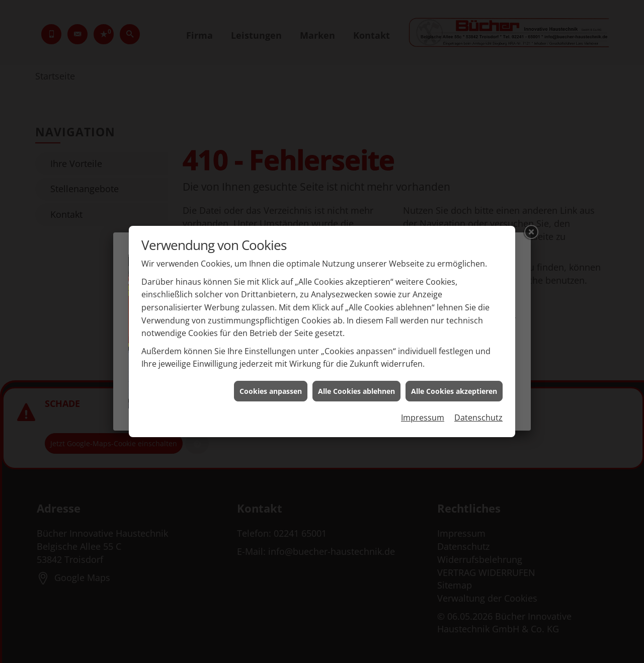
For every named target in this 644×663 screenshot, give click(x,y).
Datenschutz (478, 412)
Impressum (423, 412)
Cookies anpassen (271, 385)
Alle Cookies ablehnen (356, 385)
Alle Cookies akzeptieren (454, 385)
